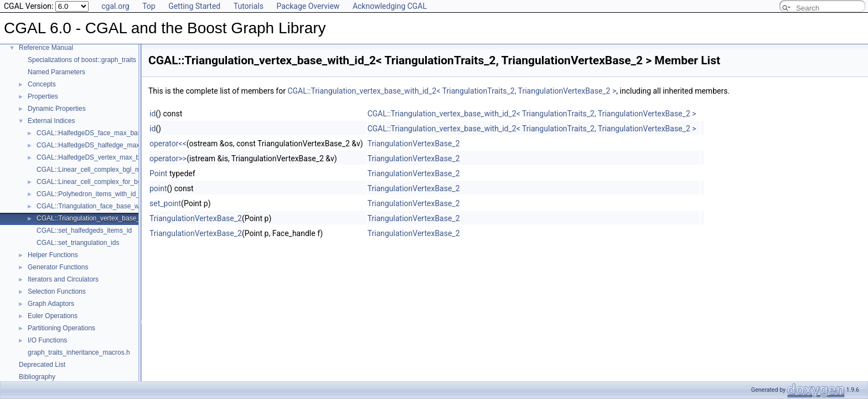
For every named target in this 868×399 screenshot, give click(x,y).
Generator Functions (58, 267)
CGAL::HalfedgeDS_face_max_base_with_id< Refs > (115, 133)
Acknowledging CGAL (390, 6)
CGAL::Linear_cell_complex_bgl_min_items (101, 170)
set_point (165, 203)
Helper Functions (53, 255)
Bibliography (37, 377)
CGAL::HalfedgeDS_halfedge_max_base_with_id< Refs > (122, 145)
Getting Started (194, 6)
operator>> (168, 158)
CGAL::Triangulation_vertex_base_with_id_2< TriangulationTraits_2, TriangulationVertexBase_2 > (452, 91)
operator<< (168, 144)
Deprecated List (42, 365)
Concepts (42, 84)
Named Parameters (56, 72)
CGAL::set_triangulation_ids (78, 243)
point (158, 188)
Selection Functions (57, 291)
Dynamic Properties (57, 109)
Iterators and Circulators (63, 279)
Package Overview (308, 6)
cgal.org (115, 6)
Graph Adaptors (51, 304)
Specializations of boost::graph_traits (82, 60)
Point (158, 173)
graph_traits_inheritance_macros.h (79, 352)
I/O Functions (47, 340)
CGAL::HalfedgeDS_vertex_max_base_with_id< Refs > (118, 157)
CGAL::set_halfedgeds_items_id (84, 231)
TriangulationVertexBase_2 (414, 144)
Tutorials (249, 6)
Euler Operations (53, 316)
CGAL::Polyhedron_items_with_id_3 (90, 194)
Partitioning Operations (61, 328)
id (153, 114)
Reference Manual (46, 48)
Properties (43, 96)
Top (149, 6)
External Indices (51, 121)
